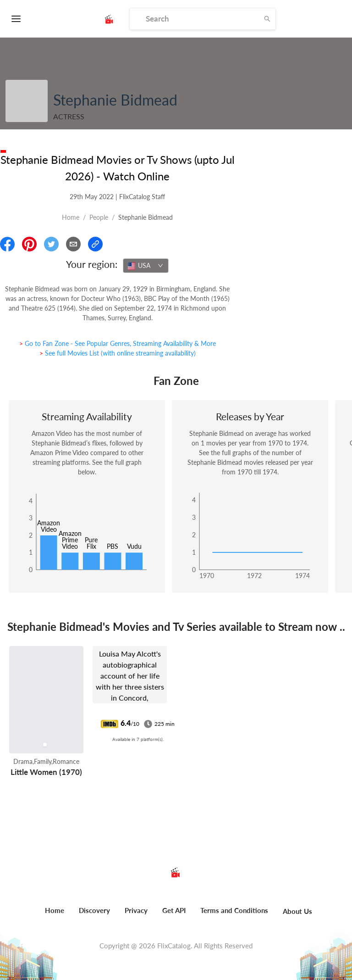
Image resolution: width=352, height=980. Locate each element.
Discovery (94, 910)
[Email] (73, 244)
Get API (174, 910)
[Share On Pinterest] (29, 244)
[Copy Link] (95, 244)
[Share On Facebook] (7, 244)
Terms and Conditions (234, 910)
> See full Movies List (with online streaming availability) (118, 353)
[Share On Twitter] (51, 244)
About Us (297, 911)
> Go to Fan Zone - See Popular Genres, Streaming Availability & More (118, 343)
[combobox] (146, 266)
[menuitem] (55, 915)
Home (71, 217)
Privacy (136, 910)
